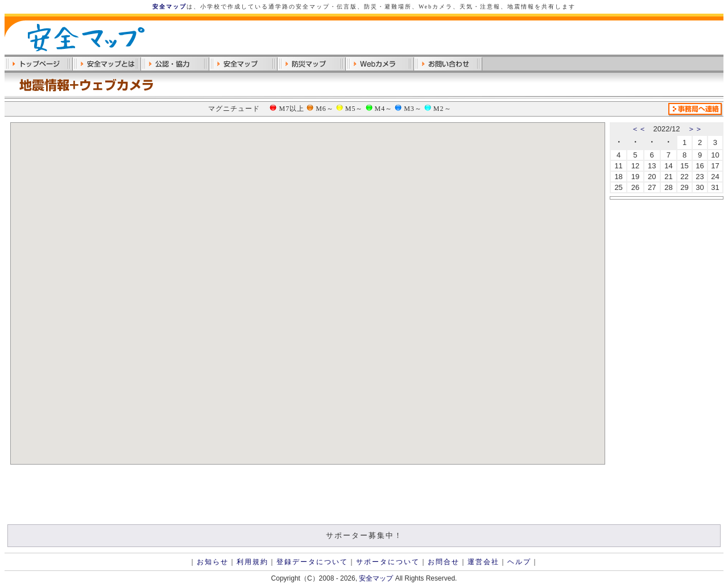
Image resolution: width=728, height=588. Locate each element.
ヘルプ (519, 562)
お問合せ (444, 562)
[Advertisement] (590, 38)
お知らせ (213, 562)
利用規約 (253, 562)
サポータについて (388, 562)
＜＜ (639, 129)
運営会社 (483, 562)
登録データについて (312, 562)
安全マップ (169, 7)
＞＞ (695, 129)
